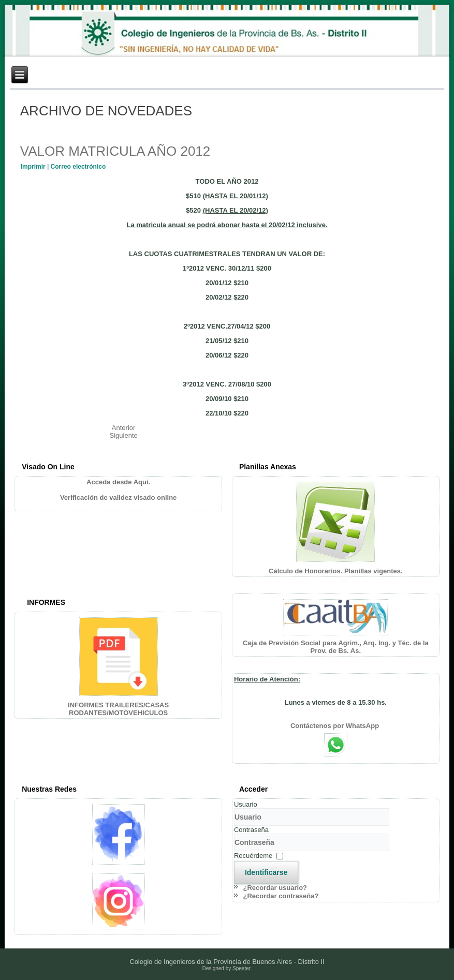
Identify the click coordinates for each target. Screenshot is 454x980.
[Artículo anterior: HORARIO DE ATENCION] (124, 428)
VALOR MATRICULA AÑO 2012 (115, 151)
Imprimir (34, 167)
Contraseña (251, 830)
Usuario (246, 804)
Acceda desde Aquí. (118, 482)
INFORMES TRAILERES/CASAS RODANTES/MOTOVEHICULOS (118, 709)
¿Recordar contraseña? (281, 896)
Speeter (241, 968)
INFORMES (46, 602)
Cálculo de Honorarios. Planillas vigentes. (336, 571)
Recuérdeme (253, 856)
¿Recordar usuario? (275, 888)
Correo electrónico (78, 167)
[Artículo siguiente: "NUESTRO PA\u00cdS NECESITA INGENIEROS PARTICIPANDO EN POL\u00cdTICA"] (124, 435)
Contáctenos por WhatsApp (336, 726)
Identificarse (266, 872)
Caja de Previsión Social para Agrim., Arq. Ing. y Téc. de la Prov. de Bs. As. (336, 647)
